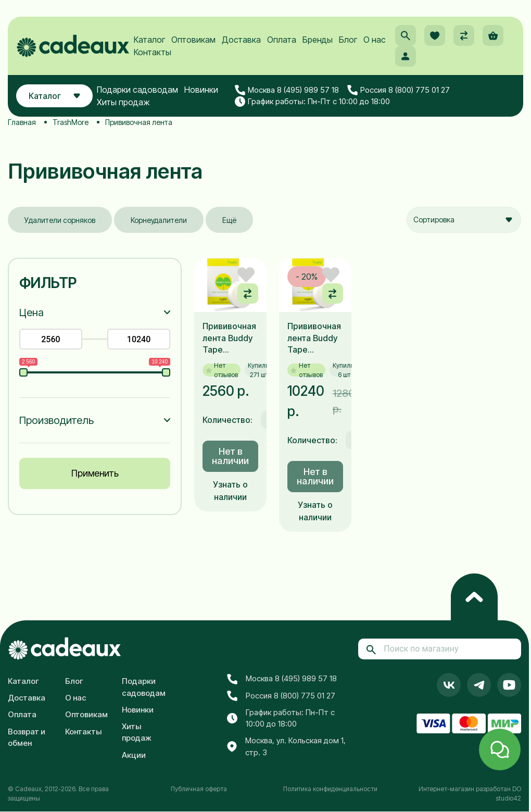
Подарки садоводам (137, 90)
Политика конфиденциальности (330, 789)
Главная (22, 122)
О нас (375, 40)
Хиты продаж (123, 102)
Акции (134, 755)
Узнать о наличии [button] (230, 491)
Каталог (149, 40)
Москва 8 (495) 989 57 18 (287, 90)
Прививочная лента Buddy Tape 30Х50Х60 (229, 338)
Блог (348, 40)
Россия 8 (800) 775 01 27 (399, 90)
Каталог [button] (54, 96)
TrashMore (71, 122)
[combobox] (464, 220)
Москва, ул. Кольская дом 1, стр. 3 (286, 746)
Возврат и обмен (27, 738)
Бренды (318, 40)
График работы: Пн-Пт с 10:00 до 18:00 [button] (312, 102)
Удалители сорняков (60, 220)
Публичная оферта (199, 789)
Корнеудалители (159, 220)
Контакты (153, 52)
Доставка (241, 40)
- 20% (307, 277)
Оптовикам (193, 40)
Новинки (201, 90)
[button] (406, 35)
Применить (95, 473)
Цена (31, 313)
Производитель (56, 420)
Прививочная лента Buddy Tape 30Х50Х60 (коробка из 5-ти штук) (314, 338)
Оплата (282, 40)
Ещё (229, 220)
